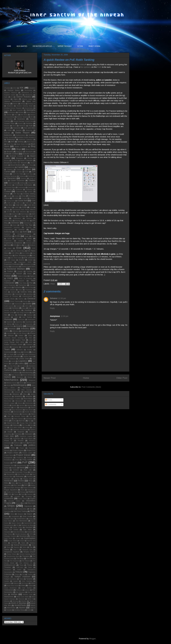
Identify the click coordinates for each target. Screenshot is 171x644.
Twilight (7, 577)
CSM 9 (9, 207)
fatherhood (8, 274)
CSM (33, 201)
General (31, 299)
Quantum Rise (9, 465)
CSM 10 (10, 203)
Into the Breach (22, 333)
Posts (49, 400)
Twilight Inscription (10, 579)
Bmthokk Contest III (18, 156)
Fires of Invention (26, 278)
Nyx (30, 421)
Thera (21, 565)
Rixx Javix (17, 485)
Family (33, 269)
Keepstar (15, 347)
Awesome (17, 128)
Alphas (15, 104)
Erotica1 (33, 245)
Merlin (8, 385)
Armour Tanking (22, 117)
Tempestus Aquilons (12, 552)
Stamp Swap (17, 527)
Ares (16, 115)
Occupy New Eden (26, 423)
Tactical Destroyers (21, 545)
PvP (25, 462)
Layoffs (19, 354)
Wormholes (11, 608)
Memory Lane (31, 383)
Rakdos (14, 468)
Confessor (19, 189)
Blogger (92, 639)
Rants (22, 468)
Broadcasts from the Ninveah (16, 163)
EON (15, 245)
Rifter (6, 483)
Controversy (20, 192)
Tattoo (24, 547)
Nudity (14, 421)
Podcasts (18, 445)
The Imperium (14, 561)
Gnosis (25, 301)
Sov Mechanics (21, 521)
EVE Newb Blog (19, 251)
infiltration (16, 331)
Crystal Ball (22, 201)
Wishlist (24, 601)
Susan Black (12, 541)
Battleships (11, 140)
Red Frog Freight (24, 474)
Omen (27, 427)
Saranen (30, 494)
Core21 (30, 192)
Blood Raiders (31, 149)
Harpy (24, 308)
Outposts (21, 432)
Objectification (11, 423)
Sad (23, 494)
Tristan (17, 574)
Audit (31, 126)
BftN (13, 142)
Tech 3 (16, 550)
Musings (30, 405)
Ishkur (21, 336)
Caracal (19, 169)
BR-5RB (15, 161)
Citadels (32, 180)
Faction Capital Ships (28, 267)
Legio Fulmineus (30, 354)
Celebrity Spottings (10, 176)
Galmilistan (19, 294)
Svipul (22, 541)
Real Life (28, 470)
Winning (15, 601)
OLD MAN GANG (16, 427)
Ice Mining (8, 324)
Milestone (7, 392)
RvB (10, 494)
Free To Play (29, 287)
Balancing (29, 130)
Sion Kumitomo (9, 509)
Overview (18, 434)
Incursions (31, 326)
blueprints (19, 152)
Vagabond (7, 583)
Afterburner (29, 95)
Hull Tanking (27, 317)
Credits (9, 196)
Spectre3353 (28, 523)
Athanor (7, 126)
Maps (6, 375)
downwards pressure (12, 227)
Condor (9, 189)
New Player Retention (12, 414)
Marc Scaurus (16, 375)
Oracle (10, 432)
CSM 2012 (8, 205)
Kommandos (9, 352)
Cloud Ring (32, 183)
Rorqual (23, 492)
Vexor (33, 583)
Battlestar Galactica (26, 140)
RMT (26, 485)
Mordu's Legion (9, 403)
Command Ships (10, 187)
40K (22, 88)
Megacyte (32, 380)
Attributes (22, 126)
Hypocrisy (19, 322)
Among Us (32, 104)
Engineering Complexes (13, 243)
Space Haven (16, 523)
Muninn (22, 405)
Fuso (20, 290)
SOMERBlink (21, 519)
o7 (34, 421)
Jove (31, 340)
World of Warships (19, 603)
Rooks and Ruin (12, 492)
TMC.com (20, 567)
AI (12, 97)
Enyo (8, 245)
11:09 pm (64, 316)
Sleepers (20, 514)
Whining (7, 601)
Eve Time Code (16, 258)
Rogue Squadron (11, 490)
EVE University (30, 258)
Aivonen (7, 99)
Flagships (7, 281)
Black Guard (31, 142)
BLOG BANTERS (22, 46)
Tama (8, 547)
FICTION (80, 46)
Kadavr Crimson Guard (13, 344)
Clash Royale (13, 183)
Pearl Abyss (28, 438)
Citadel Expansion (18, 181)
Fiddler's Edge (22, 276)
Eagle (27, 236)
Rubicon (32, 492)
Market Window (28, 375)
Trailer (19, 570)
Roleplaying (31, 490)
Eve (19, 248)
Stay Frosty (8, 534)
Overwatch (29, 434)
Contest (7, 191)
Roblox (33, 485)
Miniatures (28, 392)
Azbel (9, 130)
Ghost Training (15, 301)
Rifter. (13, 483)
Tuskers (30, 574)
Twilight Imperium (22, 577)
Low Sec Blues (12, 366)
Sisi (31, 509)
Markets (7, 377)
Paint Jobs (9, 436)
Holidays (30, 315)
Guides (28, 304)
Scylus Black (22, 499)
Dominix (7, 225)
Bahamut (54, 298)
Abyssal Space (14, 90)
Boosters (20, 158)
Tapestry (16, 547)
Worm (33, 605)
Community (32, 187)
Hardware (15, 308)
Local (13, 361)
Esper (10, 248)
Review (21, 481)
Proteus (30, 458)
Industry (25, 329)
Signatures (28, 506)
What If (30, 599)
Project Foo (31, 450)
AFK (20, 95)
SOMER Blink (9, 519)
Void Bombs (27, 588)
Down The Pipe (26, 225)
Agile (6, 97)
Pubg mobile (27, 460)
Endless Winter (25, 241)
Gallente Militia (26, 292)
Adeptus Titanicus (11, 93)
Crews (17, 196)
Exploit (6, 267)
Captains (10, 169)
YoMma (82, 65)
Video (23, 585)
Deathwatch (17, 218)
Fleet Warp (23, 283)
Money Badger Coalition (12, 399)
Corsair (7, 194)
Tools (30, 567)
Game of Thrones (11, 296)
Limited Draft (24, 359)
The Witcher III (25, 563)
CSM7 (17, 207)
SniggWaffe (15, 516)
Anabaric (10, 106)
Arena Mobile (31, 112)
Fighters (33, 276)
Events (22, 260)
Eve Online (26, 253)
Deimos (29, 218)
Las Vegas (10, 354)
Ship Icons (31, 503)
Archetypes (12, 112)
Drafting (29, 227)
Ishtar (30, 336)
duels (25, 232)
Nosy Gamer (19, 419)
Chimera (23, 178)
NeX (9, 416)
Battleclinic (8, 135)
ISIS (30, 338)
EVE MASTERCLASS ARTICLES (42, 46)
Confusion (29, 189)
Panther (7, 438)
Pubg (17, 460)
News (33, 414)
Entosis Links (31, 243)
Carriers (7, 172)
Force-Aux (22, 285)
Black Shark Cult (22, 144)
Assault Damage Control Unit (23, 121)
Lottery (21, 363)
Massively (20, 377)
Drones (17, 232)
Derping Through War (22, 221)
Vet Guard (25, 583)
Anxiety (7, 110)
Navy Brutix (29, 410)
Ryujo (16, 494)
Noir (31, 416)
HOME (9, 46)
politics (32, 445)
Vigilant (31, 585)
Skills (33, 511)
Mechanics (11, 380)
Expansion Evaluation (12, 264)
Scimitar (17, 496)
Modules (29, 396)
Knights (30, 350)
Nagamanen (24, 407)
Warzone (21, 599)
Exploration (15, 267)
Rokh (99, 67)
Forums (9, 287)
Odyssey (16, 425)
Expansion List (28, 264)
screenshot (9, 498)
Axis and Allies (30, 128)
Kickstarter (25, 347)
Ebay (34, 236)
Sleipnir (30, 514)
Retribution (9, 481)
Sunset (18, 538)
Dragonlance (8, 230)
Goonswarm (19, 304)
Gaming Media (9, 299)
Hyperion (10, 322)
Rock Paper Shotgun (13, 488)
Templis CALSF (29, 552)
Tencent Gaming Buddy (27, 554)
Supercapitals (30, 538)
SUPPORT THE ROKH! (65, 46)
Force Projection (10, 285)
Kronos (26, 352)
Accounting (28, 90)
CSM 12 (19, 203)
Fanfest (10, 271)
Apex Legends (18, 110)
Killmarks (20, 350)
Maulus (30, 377)
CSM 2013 (20, 205)
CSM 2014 (31, 205)
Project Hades (13, 453)
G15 (6, 292)
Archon (21, 112)
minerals (17, 392)
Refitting (30, 476)
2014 (15, 88)
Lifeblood (12, 359)
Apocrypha (31, 110)
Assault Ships (9, 123)
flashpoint (21, 281)
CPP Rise (17, 194)
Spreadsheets (9, 525)
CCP (27, 172)
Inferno (7, 331)
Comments (51, 404)
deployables (8, 221)
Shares (18, 503)
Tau (31, 547)
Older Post (122, 378)
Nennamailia (18, 412)
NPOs (6, 421)
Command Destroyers (24, 185)
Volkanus (19, 590)
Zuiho (29, 610)
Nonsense (7, 419)
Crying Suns (11, 201)
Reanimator (8, 472)
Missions (16, 394)
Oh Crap (25, 425)
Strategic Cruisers (10, 536)
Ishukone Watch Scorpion (14, 338)
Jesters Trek (20, 340)
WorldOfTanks (20, 605)
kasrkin (7, 347)
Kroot (33, 352)
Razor (6, 470)
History (20, 315)
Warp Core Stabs (23, 597)
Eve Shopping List (22, 255)
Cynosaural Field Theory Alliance (24, 210)
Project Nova (9, 455)
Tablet (23, 543)
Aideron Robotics (24, 97)
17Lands (7, 88)
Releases (7, 479)
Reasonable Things (21, 472)
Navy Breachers (17, 410)
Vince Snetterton (10, 588)
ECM (9, 239)
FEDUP (19, 274)
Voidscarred (9, 590)
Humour (8, 319)
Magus (20, 370)
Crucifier (24, 198)
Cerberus (22, 176)
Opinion (33, 430)
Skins (12, 514)
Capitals (21, 167)
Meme (21, 383)
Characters (11, 178)
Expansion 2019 (25, 262)
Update (7, 581)
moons (29, 401)
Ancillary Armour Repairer (13, 108)
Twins (21, 579)
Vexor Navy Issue (12, 585)
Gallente (14, 292)
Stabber (7, 527)
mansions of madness (12, 373)
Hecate (31, 308)
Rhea (31, 481)
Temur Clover (12, 554)
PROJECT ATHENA (94, 46)
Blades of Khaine (21, 146)
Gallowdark (8, 294)
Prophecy (20, 458)
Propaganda (8, 458)
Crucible (15, 198)
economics (19, 239)
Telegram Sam (27, 550)
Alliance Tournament (12, 101)
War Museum (20, 592)
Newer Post (50, 378)
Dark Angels (25, 214)
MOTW (7, 405)
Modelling (18, 396)
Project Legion (27, 453)
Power (22, 448)
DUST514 (8, 236)
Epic (26, 245)
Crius (23, 196)
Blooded (10, 152)
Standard (29, 527)
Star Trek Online (11, 530)
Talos (34, 545)
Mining (6, 394)
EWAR (30, 260)
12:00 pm (62, 298)
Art (32, 117)
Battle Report (22, 133)
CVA (31, 207)
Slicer (6, 516)
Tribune (19, 572)
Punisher (7, 463)
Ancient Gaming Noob (25, 106)
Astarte (20, 123)
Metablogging (20, 385)
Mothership (29, 403)
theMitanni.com (10, 565)
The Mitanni (26, 561)
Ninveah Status (20, 416)
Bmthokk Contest (11, 154)
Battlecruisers (21, 135)
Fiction (7, 276)
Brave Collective (27, 161)
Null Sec (22, 421)
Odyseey (7, 425)
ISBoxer (11, 336)
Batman (7, 133)
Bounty (7, 161)
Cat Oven (19, 172)
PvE (15, 463)
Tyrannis (29, 579)
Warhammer (9, 597)
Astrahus (29, 123)
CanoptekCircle (9, 167)
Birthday (21, 142)
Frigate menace (10, 290)
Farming (29, 271)
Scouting (29, 496)
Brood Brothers (16, 165)
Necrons (7, 412)
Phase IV (8, 441)
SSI (17, 525)
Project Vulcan (23, 455)
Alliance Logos (27, 99)
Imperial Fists (9, 326)
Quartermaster (22, 465)
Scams (6, 496)
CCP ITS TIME (18, 174)
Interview (10, 333)
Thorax (30, 565)
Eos (20, 245)
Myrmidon (7, 407)
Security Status (14, 501)
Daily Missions (21, 212)
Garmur (21, 299)
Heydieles (28, 310)
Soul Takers (8, 521)
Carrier (28, 169)
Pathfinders (17, 438)
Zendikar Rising (19, 610)
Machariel (32, 366)
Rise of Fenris (23, 483)
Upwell (16, 581)
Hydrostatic (32, 320)
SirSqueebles (22, 509)
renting (17, 479)
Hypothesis (29, 322)
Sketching (7, 511)
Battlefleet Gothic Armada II (26, 137)
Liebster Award (28, 356)
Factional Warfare (16, 269)
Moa (25, 394)
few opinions (86, 67)
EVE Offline (15, 253)
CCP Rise (29, 174)
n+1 (15, 407)
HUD (16, 317)
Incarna (19, 326)
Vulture (27, 590)
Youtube (9, 610)
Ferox (29, 274)
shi (24, 503)
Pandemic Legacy (26, 436)
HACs (27, 306)
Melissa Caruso (12, 383)
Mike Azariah (26, 390)
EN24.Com (8, 241)
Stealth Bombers (21, 534)
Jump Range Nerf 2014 (14, 342)
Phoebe (21, 441)
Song (31, 519)
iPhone (33, 333)
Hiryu (13, 315)
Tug (23, 574)
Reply (52, 308)
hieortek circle (9, 313)
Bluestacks (29, 152)
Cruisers (32, 198)
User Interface (27, 581)
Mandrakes (29, 370)
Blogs (19, 149)
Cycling (7, 210)
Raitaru (7, 468)
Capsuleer (32, 167)
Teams (7, 550)
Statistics (30, 532)
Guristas (19, 306)
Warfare (14, 594)
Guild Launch (9, 306)
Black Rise (10, 144)
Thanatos (26, 556)
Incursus (12, 329)
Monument (19, 401)
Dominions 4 (28, 223)
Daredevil (15, 214)
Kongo (19, 352)
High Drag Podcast (23, 313)
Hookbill (7, 317)
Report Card (28, 479)
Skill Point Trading (20, 511)
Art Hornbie (8, 119)
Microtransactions (10, 390)
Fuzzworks (29, 290)
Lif (5, 359)
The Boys (20, 559)
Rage (31, 465)
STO (31, 534)
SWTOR (14, 543)
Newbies (25, 414)
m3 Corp (23, 366)
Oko (32, 425)
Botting (30, 158)
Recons (33, 472)
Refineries (20, 476)
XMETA (33, 608)
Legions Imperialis (13, 356)
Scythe (33, 499)
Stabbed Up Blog (27, 525)
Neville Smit (29, 412)
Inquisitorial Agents (28, 331)
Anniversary (29, 108)
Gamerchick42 (27, 296)
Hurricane (21, 320)
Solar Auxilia (27, 516)
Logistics (23, 361)
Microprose (27, 388)
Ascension (21, 119)
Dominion (15, 223)
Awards (7, 128)
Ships (53, 284)
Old (5, 427)
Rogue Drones (28, 488)
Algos (16, 99)
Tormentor (7, 570)
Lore (13, 364)
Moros (20, 403)
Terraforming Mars (13, 556)
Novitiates (29, 419)
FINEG (10, 278)
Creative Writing (29, 194)
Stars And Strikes (19, 532)
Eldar (30, 239)
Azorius (19, 130)
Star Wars (28, 530)
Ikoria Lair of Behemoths (24, 324)
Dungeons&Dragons (24, 234)
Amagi (23, 104)
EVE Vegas (11, 260)
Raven (31, 468)
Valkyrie (16, 583)
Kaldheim (29, 344)
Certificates (32, 176)
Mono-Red (8, 401)
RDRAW (16, 470)
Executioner (8, 262)
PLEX (25, 443)
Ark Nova (24, 115)
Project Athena (18, 450)
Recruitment (11, 474)
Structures (23, 536)
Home (86, 378)
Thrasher (7, 567)
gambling (29, 294)
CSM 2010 (29, 203)
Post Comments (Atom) (91, 387)
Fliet (31, 283)
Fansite (20, 271)
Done (15, 225)
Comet (9, 185)
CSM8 (24, 207)
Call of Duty (29, 165)
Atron (14, 126)
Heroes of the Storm (12, 310)
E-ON (17, 236)
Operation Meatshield (20, 430)
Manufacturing (27, 373)
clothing (22, 183)
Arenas (9, 115)
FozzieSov (18, 287)
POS (13, 448)
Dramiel (22, 230)
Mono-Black (28, 399)
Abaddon (32, 88)
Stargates (7, 532)
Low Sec (32, 364)
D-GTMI (10, 212)
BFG (6, 142)
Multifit (14, 405)
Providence (8, 460)
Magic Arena (13, 368)
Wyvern (22, 608)
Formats (33, 285)
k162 (31, 342)
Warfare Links (28, 594)
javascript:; (8, 340)
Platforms (17, 443)
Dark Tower (21, 216)
